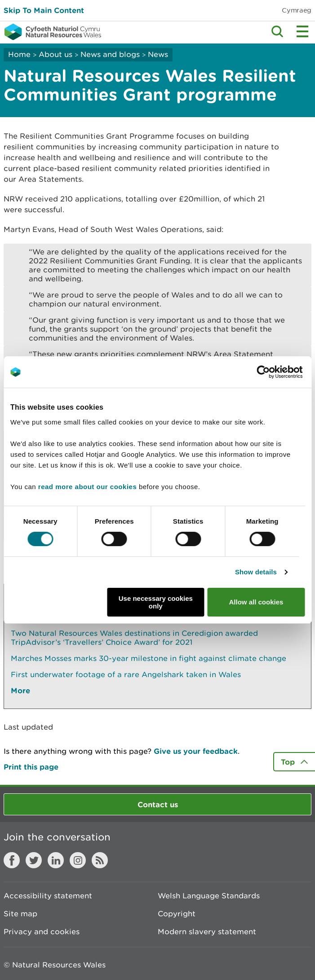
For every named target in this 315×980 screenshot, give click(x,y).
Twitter (34, 860)
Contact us (158, 804)
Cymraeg (297, 10)
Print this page (31, 767)
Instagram (78, 860)
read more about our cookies (87, 487)
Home (19, 54)
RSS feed (100, 860)
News (158, 54)
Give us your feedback (196, 751)
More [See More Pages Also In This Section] (20, 690)
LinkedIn (56, 860)
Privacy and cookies (42, 932)
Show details (256, 572)
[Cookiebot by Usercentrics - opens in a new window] (279, 372)
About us (55, 54)
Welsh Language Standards (209, 896)
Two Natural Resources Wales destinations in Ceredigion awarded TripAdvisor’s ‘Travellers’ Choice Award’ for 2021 (134, 638)
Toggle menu (302, 31)
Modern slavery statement (207, 932)
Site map (20, 914)
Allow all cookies (256, 602)
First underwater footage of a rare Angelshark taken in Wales (126, 674)
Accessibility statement (48, 896)
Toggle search (277, 31)
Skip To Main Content (44, 10)
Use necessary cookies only (156, 602)
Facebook (12, 860)
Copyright (177, 914)
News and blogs (110, 54)
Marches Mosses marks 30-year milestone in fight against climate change (149, 658)
